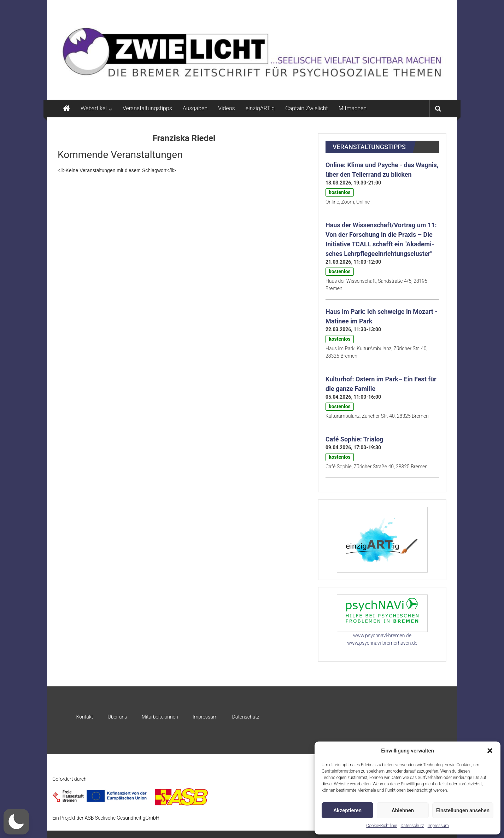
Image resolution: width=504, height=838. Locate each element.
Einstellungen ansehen (463, 810)
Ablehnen (403, 810)
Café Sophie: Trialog (354, 439)
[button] (490, 751)
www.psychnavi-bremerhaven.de (382, 643)
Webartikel (94, 108)
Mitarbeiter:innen (160, 717)
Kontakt (84, 717)
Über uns (117, 717)
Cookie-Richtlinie (382, 826)
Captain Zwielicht (307, 108)
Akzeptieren (347, 810)
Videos (227, 108)
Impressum (438, 826)
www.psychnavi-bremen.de (382, 635)
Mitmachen (353, 108)
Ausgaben (195, 108)
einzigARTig (260, 108)
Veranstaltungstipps (147, 108)
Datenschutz (412, 826)
